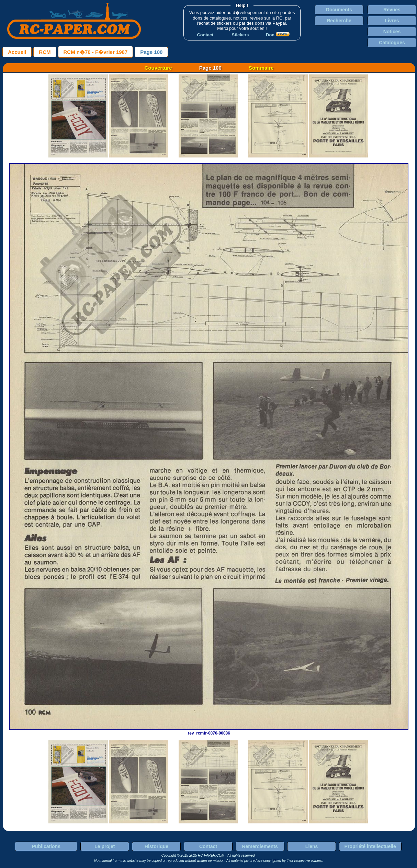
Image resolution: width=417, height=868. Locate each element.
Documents (339, 10)
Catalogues (392, 43)
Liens (312, 846)
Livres (392, 21)
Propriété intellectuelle (370, 846)
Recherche (339, 21)
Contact (208, 846)
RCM (45, 52)
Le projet (105, 846)
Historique (156, 846)
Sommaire (261, 68)
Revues (392, 10)
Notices (392, 32)
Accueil (17, 52)
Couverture (158, 68)
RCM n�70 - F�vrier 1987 (96, 52)
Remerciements (260, 846)
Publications (46, 846)
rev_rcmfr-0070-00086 (209, 731)
